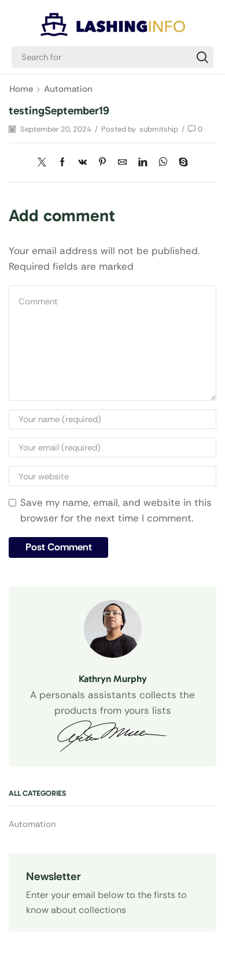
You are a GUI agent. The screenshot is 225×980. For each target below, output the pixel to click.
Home (21, 89)
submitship (159, 129)
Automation (68, 89)
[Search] (202, 57)
